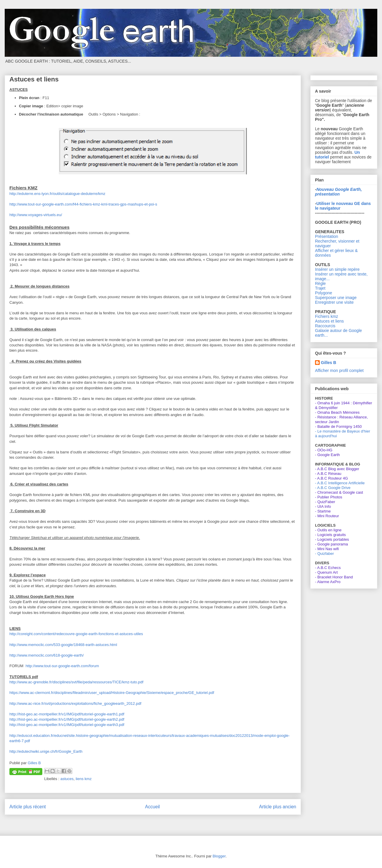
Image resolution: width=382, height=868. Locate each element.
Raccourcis (325, 326)
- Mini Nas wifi (327, 549)
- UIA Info (323, 506)
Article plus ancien (278, 807)
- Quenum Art (326, 572)
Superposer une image (336, 298)
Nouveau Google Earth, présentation (338, 192)
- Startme (323, 511)
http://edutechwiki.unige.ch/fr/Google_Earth (46, 751)
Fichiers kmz (327, 316)
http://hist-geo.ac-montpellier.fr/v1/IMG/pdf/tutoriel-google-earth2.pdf (67, 719)
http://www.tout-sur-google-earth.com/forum (62, 666)
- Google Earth (327, 455)
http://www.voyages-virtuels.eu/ (36, 215)
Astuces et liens (329, 321)
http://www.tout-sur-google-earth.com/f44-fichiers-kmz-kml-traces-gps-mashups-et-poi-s (83, 204)
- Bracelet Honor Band (334, 577)
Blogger (219, 856)
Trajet (320, 288)
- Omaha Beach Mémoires (337, 412)
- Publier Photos (329, 497)
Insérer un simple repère (337, 269)
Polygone (324, 293)
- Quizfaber (324, 554)
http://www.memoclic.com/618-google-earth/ (47, 655)
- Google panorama (331, 544)
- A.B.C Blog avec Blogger (337, 469)
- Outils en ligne (328, 530)
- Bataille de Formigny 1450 (338, 427)
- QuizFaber (325, 502)
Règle (320, 283)
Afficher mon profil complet (339, 370)
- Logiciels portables (332, 539)
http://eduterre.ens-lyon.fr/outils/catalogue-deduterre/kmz (57, 194)
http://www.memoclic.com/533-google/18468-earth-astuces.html (63, 645)
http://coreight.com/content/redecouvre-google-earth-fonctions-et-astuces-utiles (76, 634)
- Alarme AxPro (328, 582)
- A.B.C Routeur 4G (331, 478)
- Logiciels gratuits (330, 535)
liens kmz (83, 779)
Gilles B (329, 363)
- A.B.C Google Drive (333, 488)
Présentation (327, 236)
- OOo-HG (324, 450)
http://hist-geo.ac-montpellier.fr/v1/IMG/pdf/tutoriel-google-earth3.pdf (67, 725)
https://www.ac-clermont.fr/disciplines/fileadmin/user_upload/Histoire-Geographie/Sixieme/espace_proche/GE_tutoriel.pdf (112, 693)
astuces (67, 779)
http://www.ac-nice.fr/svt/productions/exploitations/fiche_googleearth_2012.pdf (75, 703)
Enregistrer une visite (334, 302)
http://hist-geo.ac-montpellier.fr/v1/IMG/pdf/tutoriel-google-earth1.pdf (67, 714)
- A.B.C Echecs (328, 568)
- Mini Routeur (327, 516)
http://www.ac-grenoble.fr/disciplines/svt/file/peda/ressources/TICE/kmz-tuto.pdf (76, 682)
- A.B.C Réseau (328, 474)
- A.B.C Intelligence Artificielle (340, 483)
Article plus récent (28, 807)
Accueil (153, 807)
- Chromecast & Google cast (339, 492)
